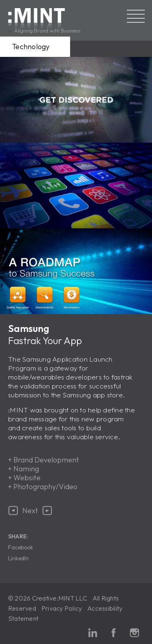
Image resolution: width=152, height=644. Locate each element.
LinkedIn (18, 558)
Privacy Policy (62, 608)
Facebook (21, 547)
